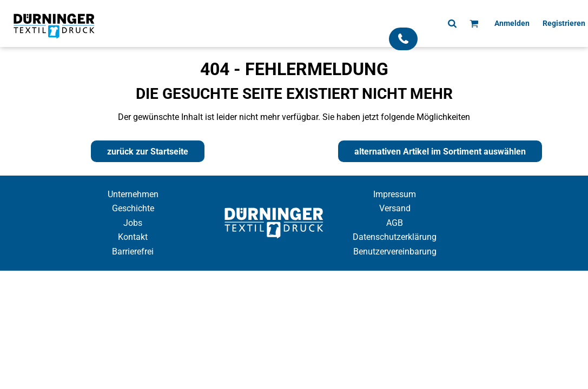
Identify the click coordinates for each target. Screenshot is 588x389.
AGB (395, 223)
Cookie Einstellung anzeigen (294, 280)
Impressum (395, 194)
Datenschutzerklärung (395, 237)
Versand (395, 208)
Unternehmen (133, 194)
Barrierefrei (133, 251)
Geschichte (133, 208)
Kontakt (133, 237)
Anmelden (512, 23)
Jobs (133, 223)
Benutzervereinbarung (395, 251)
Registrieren (564, 23)
